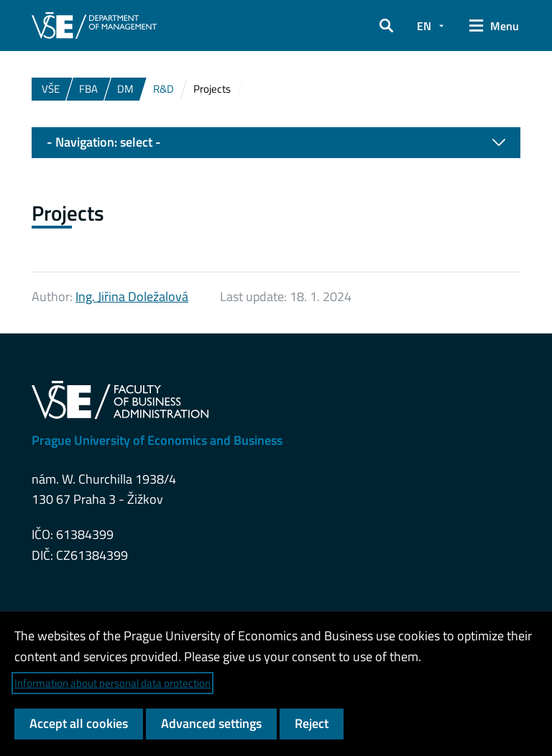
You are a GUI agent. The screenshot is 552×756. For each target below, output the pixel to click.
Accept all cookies (79, 723)
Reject (312, 723)
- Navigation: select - (276, 143)
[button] (386, 26)
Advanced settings (211, 723)
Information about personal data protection (112, 683)
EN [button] (424, 26)
